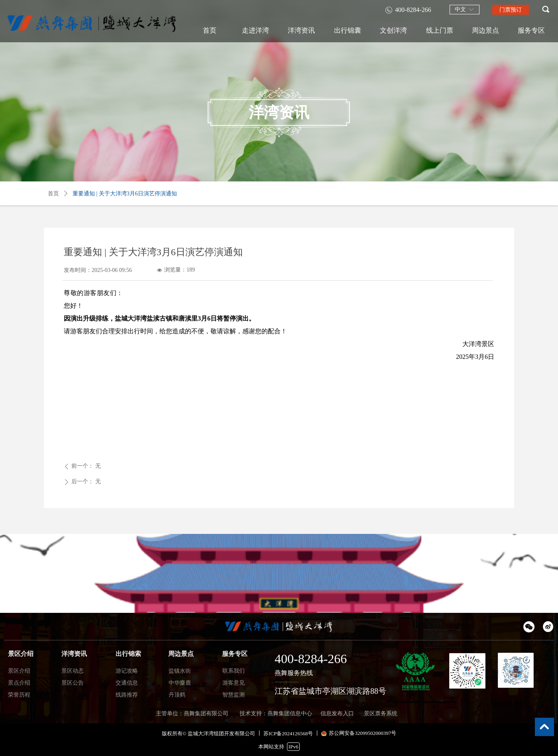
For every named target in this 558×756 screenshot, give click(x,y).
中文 (460, 9)
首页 (53, 194)
